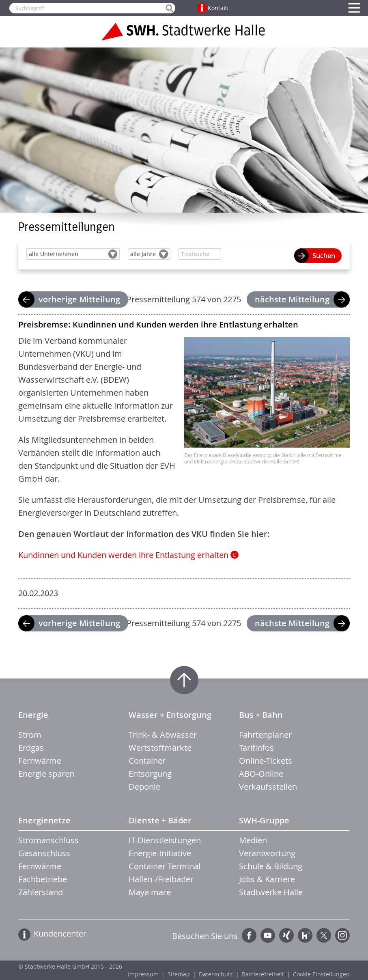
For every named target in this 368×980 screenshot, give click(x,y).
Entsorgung (150, 774)
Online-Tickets (266, 761)
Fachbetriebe (43, 879)
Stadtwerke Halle (271, 892)
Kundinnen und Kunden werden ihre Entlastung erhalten (123, 555)
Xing (286, 935)
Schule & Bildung (271, 866)
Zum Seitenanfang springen (184, 680)
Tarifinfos (256, 748)
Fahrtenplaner (265, 735)
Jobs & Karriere (267, 879)
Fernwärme (40, 761)
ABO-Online (261, 774)
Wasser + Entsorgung (170, 715)
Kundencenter (60, 934)
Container (147, 761)
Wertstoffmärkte (160, 748)
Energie (33, 715)
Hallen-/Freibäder (161, 879)
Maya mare (150, 892)
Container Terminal (165, 866)
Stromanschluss (48, 840)
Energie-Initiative (160, 853)
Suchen (324, 256)
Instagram (342, 935)
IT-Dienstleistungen (165, 840)
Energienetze (44, 820)
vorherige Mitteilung (79, 299)
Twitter (324, 935)
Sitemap (179, 974)
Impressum (143, 974)
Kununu (305, 935)
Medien (253, 840)
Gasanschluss (44, 853)
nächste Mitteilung (292, 299)
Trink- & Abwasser (163, 735)
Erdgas (31, 748)
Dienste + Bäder (160, 820)
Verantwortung (267, 853)
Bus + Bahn (261, 715)
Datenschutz (216, 974)
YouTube (268, 935)
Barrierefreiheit (263, 974)
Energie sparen (46, 774)
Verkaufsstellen (268, 787)
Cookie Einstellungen (321, 974)
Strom (30, 735)
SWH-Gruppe (264, 820)
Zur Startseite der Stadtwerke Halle (184, 32)
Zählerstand (41, 892)
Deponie (144, 787)
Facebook (249, 935)
